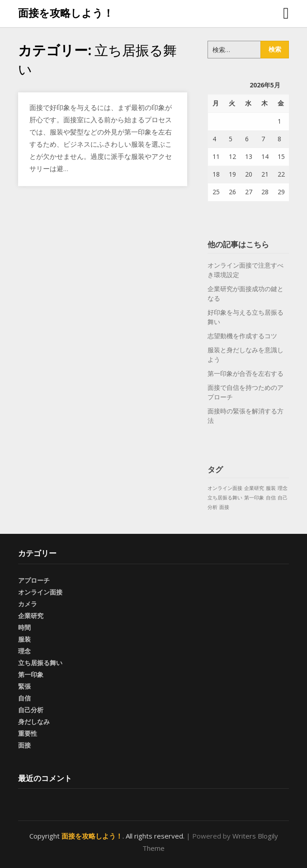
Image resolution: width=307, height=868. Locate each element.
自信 (24, 698)
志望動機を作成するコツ (242, 336)
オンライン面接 (40, 592)
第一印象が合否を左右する (246, 373)
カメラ (28, 604)
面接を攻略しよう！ (66, 13)
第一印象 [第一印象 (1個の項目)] (254, 498)
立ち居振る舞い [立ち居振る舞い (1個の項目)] (225, 498)
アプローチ (34, 580)
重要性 (28, 733)
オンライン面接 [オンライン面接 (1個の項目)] (225, 488)
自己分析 (31, 710)
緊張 (24, 686)
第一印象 (31, 674)
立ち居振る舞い (40, 663)
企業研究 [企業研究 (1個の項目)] (254, 488)
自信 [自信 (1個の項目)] (271, 498)
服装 (24, 639)
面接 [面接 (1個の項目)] (224, 507)
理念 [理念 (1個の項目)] (283, 488)
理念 (24, 651)
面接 (24, 745)
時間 (24, 627)
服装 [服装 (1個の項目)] (271, 488)
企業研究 (31, 616)
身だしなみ (34, 722)
